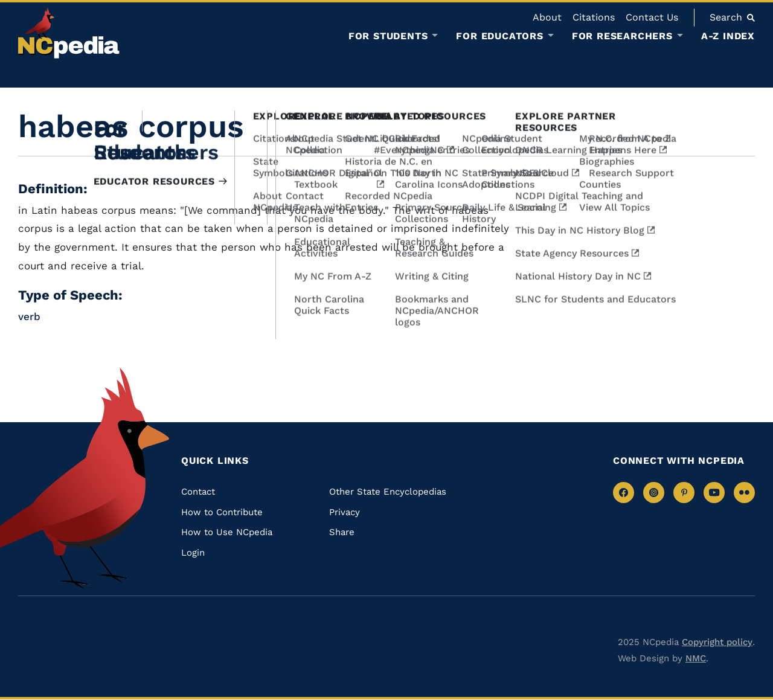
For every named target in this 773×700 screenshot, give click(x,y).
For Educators (499, 36)
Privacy (345, 512)
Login (193, 553)
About (547, 17)
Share (342, 532)
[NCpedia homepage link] (69, 33)
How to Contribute (222, 512)
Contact (198, 492)
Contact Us (652, 17)
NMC (696, 658)
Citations (594, 17)
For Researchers (622, 36)
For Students (388, 36)
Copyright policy (717, 642)
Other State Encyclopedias (388, 492)
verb (29, 316)
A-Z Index (728, 36)
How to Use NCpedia (227, 532)
